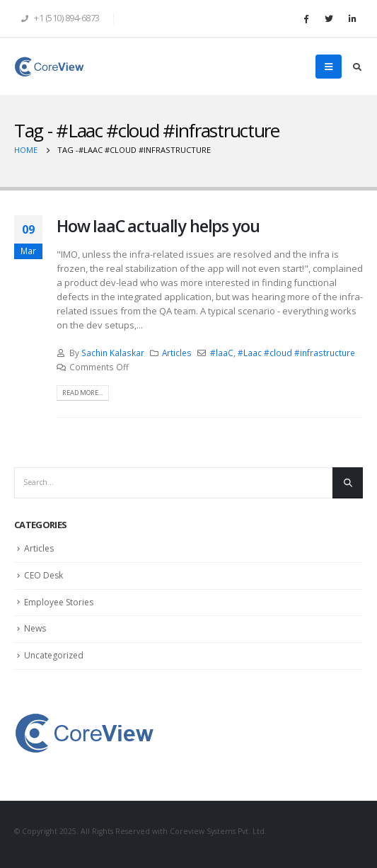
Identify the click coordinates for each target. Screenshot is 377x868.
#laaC (222, 353)
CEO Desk (43, 575)
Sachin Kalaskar (113, 353)
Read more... (82, 393)
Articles (177, 353)
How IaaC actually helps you (158, 226)
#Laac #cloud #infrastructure (296, 353)
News (35, 628)
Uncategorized (54, 655)
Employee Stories (59, 602)
